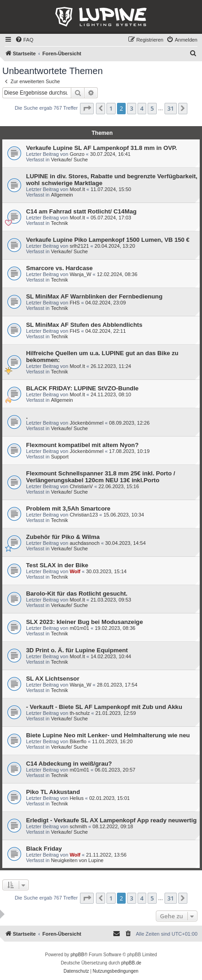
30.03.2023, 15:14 (106, 571)
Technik (59, 223)
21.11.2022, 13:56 (106, 855)
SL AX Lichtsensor (53, 679)
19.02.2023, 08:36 (115, 628)
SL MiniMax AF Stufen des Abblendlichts (84, 325)
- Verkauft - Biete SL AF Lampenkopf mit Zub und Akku (104, 707)
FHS (74, 303)
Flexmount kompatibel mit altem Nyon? (82, 445)
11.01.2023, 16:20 (112, 741)
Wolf (75, 571)
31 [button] (171, 108)
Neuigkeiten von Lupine (77, 860)
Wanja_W (80, 274)
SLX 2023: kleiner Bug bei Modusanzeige (85, 622)
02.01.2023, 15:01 (109, 798)
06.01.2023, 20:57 (115, 770)
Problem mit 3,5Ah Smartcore (68, 509)
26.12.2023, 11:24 (111, 366)
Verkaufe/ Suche (69, 160)
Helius (77, 798)
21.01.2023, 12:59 (116, 713)
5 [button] (152, 108)
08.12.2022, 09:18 (113, 826)
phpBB (77, 955)
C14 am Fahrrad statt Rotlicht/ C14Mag (81, 211)
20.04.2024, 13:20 (115, 246)
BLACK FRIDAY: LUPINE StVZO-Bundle (82, 388)
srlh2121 (79, 246)
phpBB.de (131, 963)
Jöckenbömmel (86, 423)
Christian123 (84, 515)
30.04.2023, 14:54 (125, 543)
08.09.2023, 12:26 (130, 423)
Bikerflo (78, 741)
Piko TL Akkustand (53, 792)
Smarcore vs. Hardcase (59, 268)
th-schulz (80, 713)
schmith (78, 826)
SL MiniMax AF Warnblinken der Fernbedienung (94, 296)
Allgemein (62, 195)
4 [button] (142, 108)
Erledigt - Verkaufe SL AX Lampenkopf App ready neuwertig (111, 820)
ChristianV (81, 486)
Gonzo (77, 154)
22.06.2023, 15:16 (119, 486)
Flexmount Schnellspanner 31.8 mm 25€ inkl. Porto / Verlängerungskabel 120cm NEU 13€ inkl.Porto (101, 477)
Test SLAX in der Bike (57, 565)
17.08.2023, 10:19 (130, 451)
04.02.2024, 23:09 (106, 303)
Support (60, 457)
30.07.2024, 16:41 (110, 154)
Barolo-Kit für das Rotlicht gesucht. (77, 594)
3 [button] (131, 108)
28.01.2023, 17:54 (117, 685)
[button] (87, 108)
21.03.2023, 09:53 (111, 600)
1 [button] (111, 108)
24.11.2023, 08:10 (111, 394)
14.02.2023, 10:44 (111, 656)
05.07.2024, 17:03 (111, 218)
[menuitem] (24, 40)
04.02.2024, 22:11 (106, 331)
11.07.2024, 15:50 (111, 189)
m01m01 (79, 628)
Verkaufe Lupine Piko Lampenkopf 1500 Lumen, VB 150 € (108, 240)
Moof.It (77, 189)
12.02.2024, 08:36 (117, 274)
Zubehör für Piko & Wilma (63, 537)
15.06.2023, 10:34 (124, 515)
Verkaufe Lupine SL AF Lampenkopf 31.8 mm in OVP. (101, 148)
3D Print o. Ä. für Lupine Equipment (77, 650)
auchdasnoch (84, 543)
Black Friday (44, 849)
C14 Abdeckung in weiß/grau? (69, 764)
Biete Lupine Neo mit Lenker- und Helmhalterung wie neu (108, 735)
